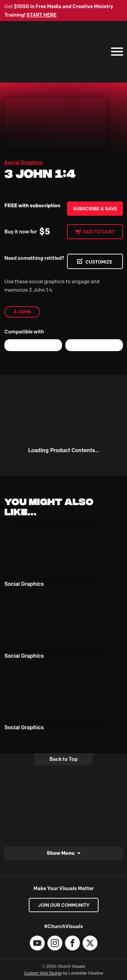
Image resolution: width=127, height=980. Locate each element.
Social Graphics (24, 162)
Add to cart (99, 232)
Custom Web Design (43, 973)
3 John (22, 312)
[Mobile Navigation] (115, 52)
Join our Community (64, 905)
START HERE (41, 15)
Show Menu (61, 853)
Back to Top (63, 759)
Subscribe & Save (95, 209)
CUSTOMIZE (99, 262)
